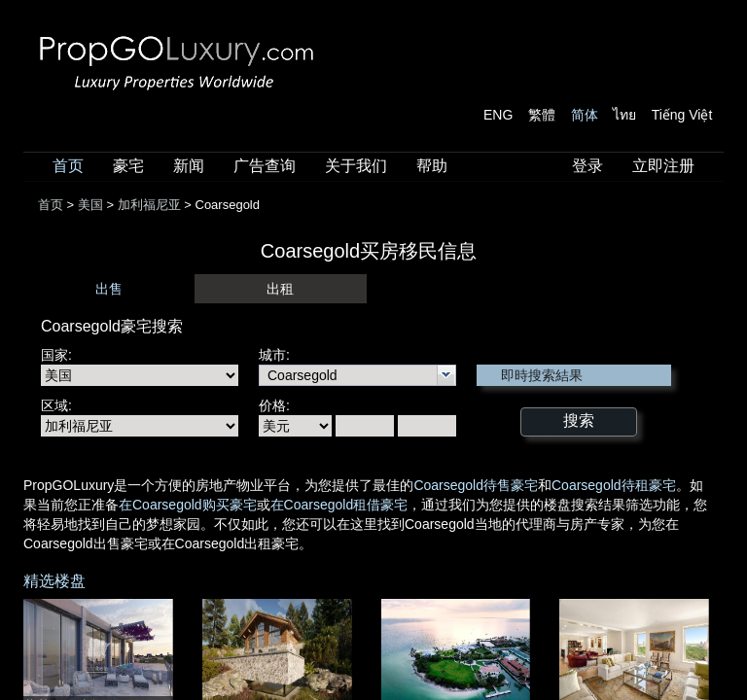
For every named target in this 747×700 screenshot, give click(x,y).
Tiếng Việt (682, 115)
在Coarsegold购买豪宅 (188, 505)
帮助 (432, 166)
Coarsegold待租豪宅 (614, 485)
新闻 (189, 166)
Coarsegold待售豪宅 (476, 485)
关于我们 (356, 166)
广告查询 (265, 166)
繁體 (542, 115)
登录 (587, 166)
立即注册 (663, 166)
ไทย (624, 115)
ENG (498, 115)
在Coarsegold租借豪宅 (339, 505)
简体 (585, 115)
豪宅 (128, 166)
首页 (68, 166)
